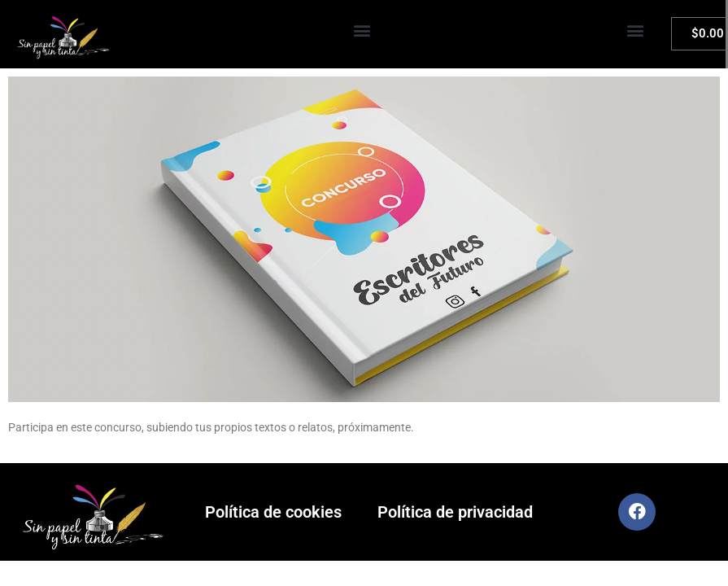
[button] (362, 31)
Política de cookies (273, 512)
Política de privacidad (455, 512)
